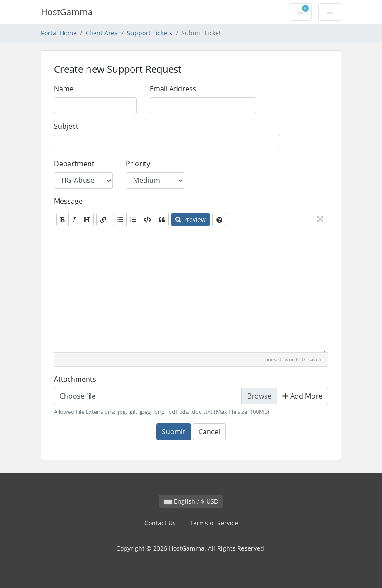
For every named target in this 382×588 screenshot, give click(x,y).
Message (68, 201)
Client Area (102, 33)
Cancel (209, 432)
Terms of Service (214, 523)
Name (64, 89)
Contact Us (160, 523)
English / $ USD (191, 501)
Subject (66, 126)
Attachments (75, 379)
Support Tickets (150, 33)
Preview (191, 220)
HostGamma (67, 12)
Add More (302, 396)
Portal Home (59, 33)
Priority (138, 164)
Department (74, 164)
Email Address (173, 89)
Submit (174, 432)
